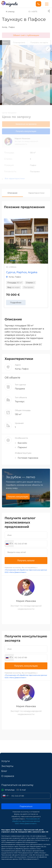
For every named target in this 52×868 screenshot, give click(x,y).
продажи (12, 113)
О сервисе (8, 776)
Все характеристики (15, 178)
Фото (5, 42)
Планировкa (19, 42)
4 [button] (39, 260)
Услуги (5, 761)
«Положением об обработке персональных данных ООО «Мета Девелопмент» (26, 821)
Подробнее (16, 303)
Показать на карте (39, 42)
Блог (4, 771)
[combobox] (9, 544)
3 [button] (33, 260)
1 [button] (19, 260)
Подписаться (26, 806)
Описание (12, 193)
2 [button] (26, 260)
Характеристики (36, 193)
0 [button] (13, 260)
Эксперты (7, 766)
